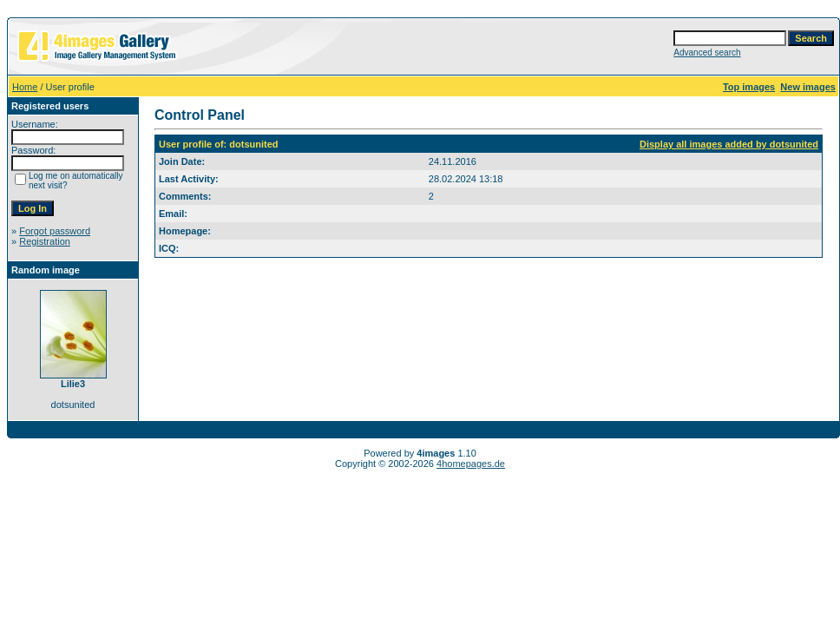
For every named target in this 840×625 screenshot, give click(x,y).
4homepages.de (471, 464)
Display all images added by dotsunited (729, 144)
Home (25, 87)
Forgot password (55, 231)
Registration (45, 241)
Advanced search (707, 53)
